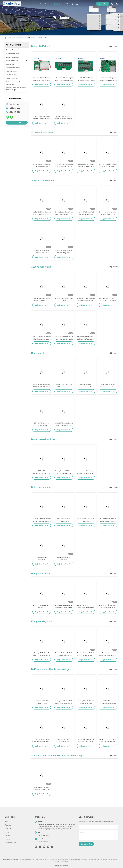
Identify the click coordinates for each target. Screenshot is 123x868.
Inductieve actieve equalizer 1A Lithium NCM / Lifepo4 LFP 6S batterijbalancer (108, 301)
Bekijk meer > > (113, 46)
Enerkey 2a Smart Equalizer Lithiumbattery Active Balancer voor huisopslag (64, 253)
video (68, 4)
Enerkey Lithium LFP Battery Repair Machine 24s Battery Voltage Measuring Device (64, 473)
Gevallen (8, 839)
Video (7, 832)
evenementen (77, 4)
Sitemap (16, 859)
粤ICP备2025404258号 (61, 866)
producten (59, 4)
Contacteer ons (10, 843)
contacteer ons (88, 4)
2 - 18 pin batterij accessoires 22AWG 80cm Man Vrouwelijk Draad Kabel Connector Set (42, 521)
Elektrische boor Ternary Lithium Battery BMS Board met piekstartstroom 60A (64, 119)
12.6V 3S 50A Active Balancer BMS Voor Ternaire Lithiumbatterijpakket (108, 166)
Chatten (103, 4)
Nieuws (7, 836)
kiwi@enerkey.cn (15, 108)
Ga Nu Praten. (17, 123)
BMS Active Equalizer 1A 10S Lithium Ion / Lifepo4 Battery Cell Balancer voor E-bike (86, 339)
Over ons (8, 829)
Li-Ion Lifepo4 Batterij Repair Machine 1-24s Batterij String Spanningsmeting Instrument (86, 473)
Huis (41, 4)
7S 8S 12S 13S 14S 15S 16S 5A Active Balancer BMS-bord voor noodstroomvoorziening (64, 166)
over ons (49, 4)
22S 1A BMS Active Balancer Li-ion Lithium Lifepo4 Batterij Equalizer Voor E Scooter (42, 339)
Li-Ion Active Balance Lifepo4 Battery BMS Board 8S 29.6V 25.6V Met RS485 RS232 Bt (64, 80)
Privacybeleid (7, 859)
